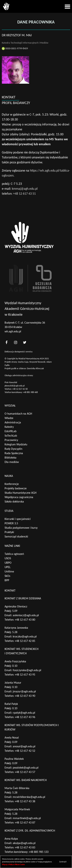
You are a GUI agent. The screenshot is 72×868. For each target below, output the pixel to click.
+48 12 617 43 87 (25, 823)
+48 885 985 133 (39, 852)
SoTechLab (11, 436)
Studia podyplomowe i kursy (21, 528)
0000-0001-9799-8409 (15, 49)
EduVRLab (10, 431)
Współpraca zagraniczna (19, 497)
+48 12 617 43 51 (24, 194)
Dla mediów (12, 462)
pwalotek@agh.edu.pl (26, 768)
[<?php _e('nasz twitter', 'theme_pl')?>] (25, 342)
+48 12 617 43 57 (25, 772)
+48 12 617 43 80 (25, 620)
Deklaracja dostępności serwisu (19, 352)
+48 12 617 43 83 (25, 848)
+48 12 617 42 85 (25, 641)
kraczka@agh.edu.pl (25, 637)
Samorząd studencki (16, 537)
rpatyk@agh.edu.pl (24, 713)
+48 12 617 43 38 (25, 802)
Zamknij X (63, 862)
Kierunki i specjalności (18, 519)
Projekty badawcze (16, 489)
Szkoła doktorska (14, 502)
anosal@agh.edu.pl (24, 747)
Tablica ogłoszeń (14, 554)
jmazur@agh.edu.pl (24, 692)
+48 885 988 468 (30, 392)
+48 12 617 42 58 (20, 389)
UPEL (8, 567)
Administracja (13, 423)
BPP (7, 580)
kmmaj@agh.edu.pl (25, 189)
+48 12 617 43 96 (25, 717)
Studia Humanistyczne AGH (21, 493)
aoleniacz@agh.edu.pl (26, 615)
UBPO (8, 563)
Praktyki (9, 532)
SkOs (7, 576)
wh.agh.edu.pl (13, 332)
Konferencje (12, 484)
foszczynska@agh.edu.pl (27, 670)
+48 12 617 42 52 (25, 751)
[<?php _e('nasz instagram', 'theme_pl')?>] (15, 342)
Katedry (9, 427)
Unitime (9, 572)
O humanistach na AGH (18, 414)
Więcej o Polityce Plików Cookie (13, 865)
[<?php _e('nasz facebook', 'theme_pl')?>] (6, 342)
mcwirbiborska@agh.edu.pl (29, 797)
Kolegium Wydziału (16, 445)
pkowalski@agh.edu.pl (15, 386)
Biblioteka (10, 458)
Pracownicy (11, 440)
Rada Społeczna (14, 453)
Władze (9, 418)
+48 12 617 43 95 (25, 675)
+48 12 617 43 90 (25, 696)
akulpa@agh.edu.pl (24, 843)
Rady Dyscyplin (13, 449)
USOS (8, 559)
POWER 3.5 (11, 524)
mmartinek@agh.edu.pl (27, 818)
